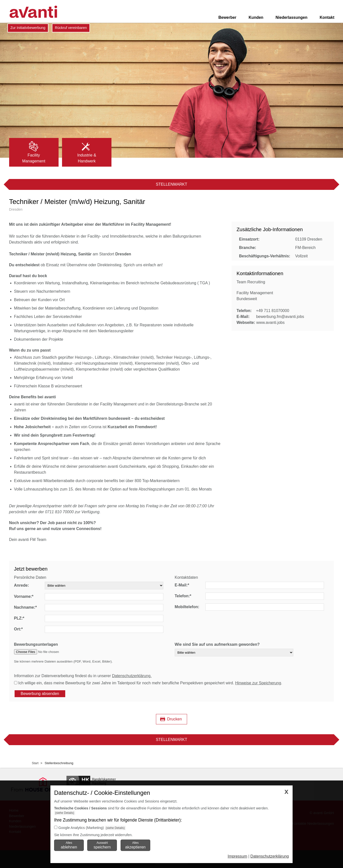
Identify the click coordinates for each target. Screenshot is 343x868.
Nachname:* (25, 607)
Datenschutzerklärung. (132, 676)
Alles (69, 845)
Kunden (256, 17)
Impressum (237, 856)
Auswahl (102, 845)
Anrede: (21, 585)
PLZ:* (19, 618)
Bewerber (227, 17)
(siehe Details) (65, 813)
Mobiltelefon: (187, 607)
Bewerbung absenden (40, 694)
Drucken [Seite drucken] (174, 719)
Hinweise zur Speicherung (258, 683)
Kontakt (327, 17)
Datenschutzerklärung (270, 856)
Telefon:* (183, 596)
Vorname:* (24, 596)
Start (35, 763)
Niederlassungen (291, 17)
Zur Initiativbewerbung (28, 28)
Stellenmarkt (171, 184)
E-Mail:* (182, 585)
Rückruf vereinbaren (71, 28)
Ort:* (19, 629)
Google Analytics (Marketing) (81, 828)
